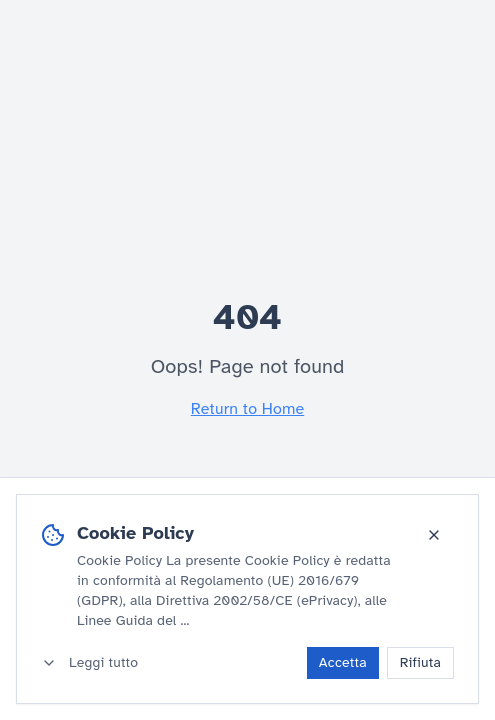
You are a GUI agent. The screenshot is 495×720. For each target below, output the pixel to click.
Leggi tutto (89, 662)
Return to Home (247, 409)
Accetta (343, 662)
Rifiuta (420, 662)
